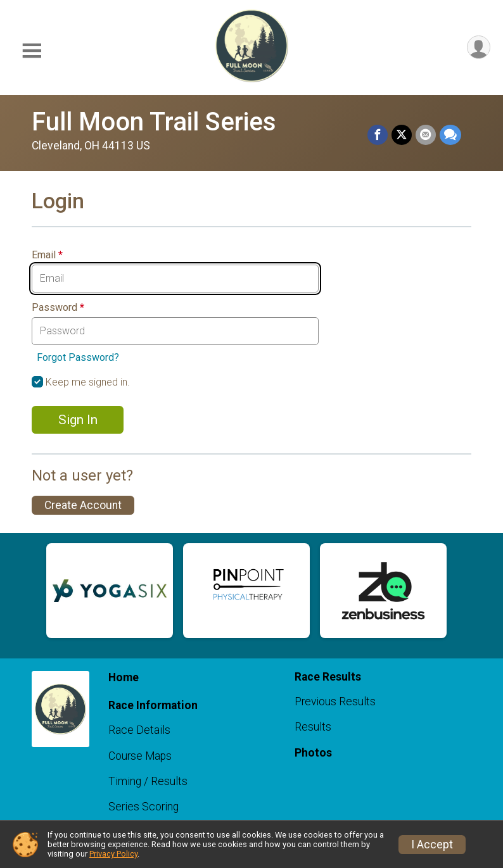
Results (313, 727)
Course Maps (140, 756)
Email (47, 255)
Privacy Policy (113, 854)
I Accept (432, 845)
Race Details (139, 730)
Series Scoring (143, 807)
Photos (313, 753)
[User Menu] (479, 47)
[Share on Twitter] (402, 135)
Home (124, 677)
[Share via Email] (426, 135)
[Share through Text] (450, 135)
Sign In (78, 420)
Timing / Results (148, 781)
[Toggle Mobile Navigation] (32, 51)
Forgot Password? (78, 357)
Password (58, 308)
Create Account (83, 505)
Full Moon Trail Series (154, 122)
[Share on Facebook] (378, 135)
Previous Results (335, 701)
